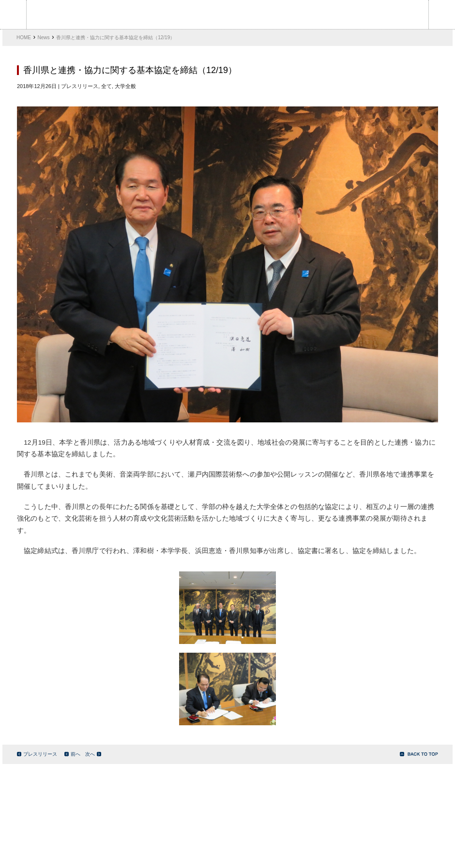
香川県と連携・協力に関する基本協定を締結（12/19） (115, 37)
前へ (72, 754)
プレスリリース (37, 754)
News (44, 37)
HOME (24, 37)
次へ (93, 754)
